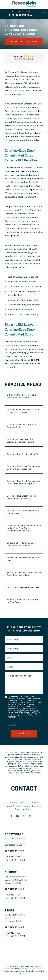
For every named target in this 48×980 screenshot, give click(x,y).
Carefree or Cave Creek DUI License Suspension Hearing (21, 441)
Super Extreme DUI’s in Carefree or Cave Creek (23, 601)
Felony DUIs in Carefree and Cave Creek (23, 559)
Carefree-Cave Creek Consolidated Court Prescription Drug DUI (24, 483)
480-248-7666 (12, 137)
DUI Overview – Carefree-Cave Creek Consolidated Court (22, 396)
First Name (13, 640)
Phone (10, 667)
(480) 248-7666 (12, 857)
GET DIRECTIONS (15, 851)
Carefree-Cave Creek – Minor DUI (23, 454)
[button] (24, 58)
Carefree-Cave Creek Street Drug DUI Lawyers (23, 512)
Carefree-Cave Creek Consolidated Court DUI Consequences (24, 468)
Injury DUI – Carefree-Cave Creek (23, 587)
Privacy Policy (26, 714)
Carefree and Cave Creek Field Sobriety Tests (22, 426)
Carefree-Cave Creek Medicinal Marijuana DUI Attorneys (22, 497)
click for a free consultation (24, 42)
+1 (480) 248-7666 (22, 15)
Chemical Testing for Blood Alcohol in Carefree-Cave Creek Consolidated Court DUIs (24, 528)
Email (10, 658)
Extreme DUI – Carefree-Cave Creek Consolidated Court (21, 544)
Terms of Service (32, 773)
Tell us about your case (19, 676)
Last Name (13, 649)
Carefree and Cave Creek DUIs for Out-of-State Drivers (23, 411)
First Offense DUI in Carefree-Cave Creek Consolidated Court (24, 574)
